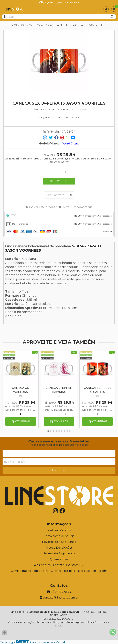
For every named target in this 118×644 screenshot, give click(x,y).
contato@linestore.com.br (59, 598)
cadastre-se (72, 2)
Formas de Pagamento (59, 553)
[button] (48, 431)
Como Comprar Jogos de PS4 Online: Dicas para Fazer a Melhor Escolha (59, 571)
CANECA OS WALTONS (20, 390)
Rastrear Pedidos (59, 530)
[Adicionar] (65, 172)
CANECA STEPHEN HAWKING (59, 390)
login (58, 2)
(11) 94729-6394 (59, 592)
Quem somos (59, 559)
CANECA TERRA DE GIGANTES (98, 390)
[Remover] (53, 172)
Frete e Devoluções (59, 548)
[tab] (59, 216)
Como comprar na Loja (59, 536)
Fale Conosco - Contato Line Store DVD (59, 565)
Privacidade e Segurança (59, 542)
